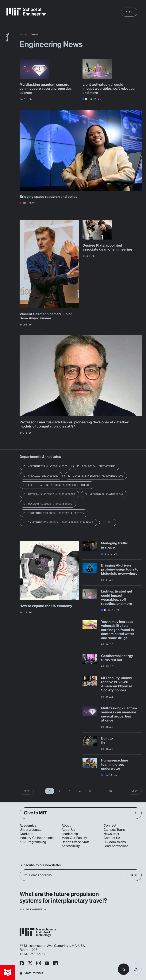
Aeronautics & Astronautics (48, 466)
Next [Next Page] (135, 791)
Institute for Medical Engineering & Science (61, 522)
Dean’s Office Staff (75, 842)
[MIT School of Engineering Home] (26, 12)
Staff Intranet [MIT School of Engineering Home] (31, 973)
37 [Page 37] (111, 791)
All (110, 522)
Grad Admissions (116, 846)
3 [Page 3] (70, 791)
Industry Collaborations (37, 838)
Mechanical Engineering (106, 494)
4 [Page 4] (80, 791)
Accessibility (71, 846)
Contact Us (112, 838)
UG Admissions (115, 842)
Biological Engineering (99, 466)
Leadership (70, 834)
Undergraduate (31, 830)
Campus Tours (114, 830)
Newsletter (111, 834)
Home (23, 35)
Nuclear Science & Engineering (50, 504)
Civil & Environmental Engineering (98, 476)
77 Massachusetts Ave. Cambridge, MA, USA (53, 946)
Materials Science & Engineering (52, 494)
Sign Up (132, 875)
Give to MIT (80, 813)
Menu (129, 12)
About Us (68, 830)
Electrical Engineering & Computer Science (59, 485)
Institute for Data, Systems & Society (56, 513)
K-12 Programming (33, 842)
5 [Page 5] (90, 791)
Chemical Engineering (43, 476)
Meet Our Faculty (74, 838)
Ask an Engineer (33, 910)
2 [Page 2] (60, 791)
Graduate (26, 834)
